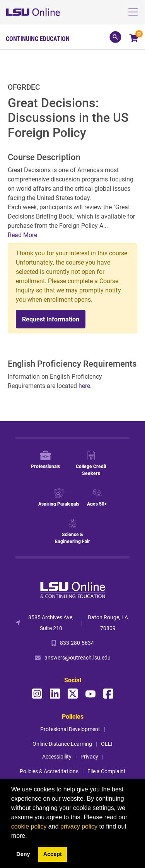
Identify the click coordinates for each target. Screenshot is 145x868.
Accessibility (57, 756)
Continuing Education (38, 39)
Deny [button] (23, 854)
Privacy (89, 756)
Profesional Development (70, 729)
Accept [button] (53, 854)
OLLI (107, 744)
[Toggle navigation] (136, 12)
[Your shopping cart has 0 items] (134, 39)
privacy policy (79, 826)
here (84, 385)
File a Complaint (107, 771)
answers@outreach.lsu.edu (78, 657)
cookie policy (29, 826)
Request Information (51, 319)
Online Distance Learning (62, 744)
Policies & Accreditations (49, 771)
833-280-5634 (77, 643)
